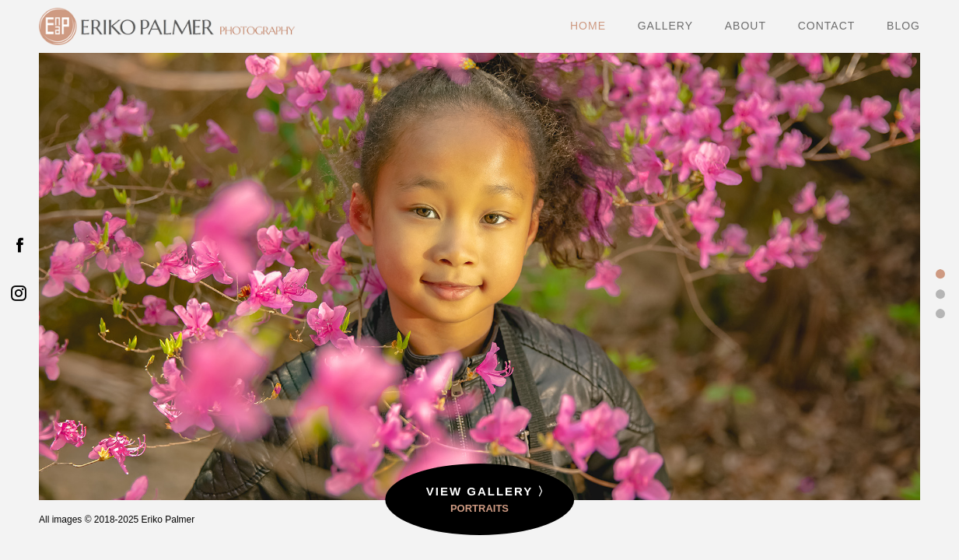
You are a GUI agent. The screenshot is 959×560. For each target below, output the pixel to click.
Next (876, 294)
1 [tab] (940, 275)
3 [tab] (940, 313)
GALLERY (665, 26)
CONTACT (827, 26)
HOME (588, 26)
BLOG (903, 26)
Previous (83, 294)
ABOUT (745, 26)
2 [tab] (940, 294)
